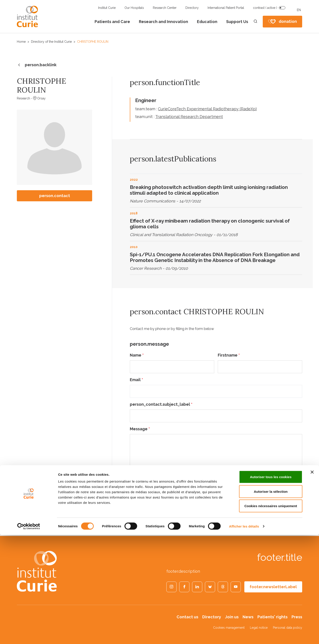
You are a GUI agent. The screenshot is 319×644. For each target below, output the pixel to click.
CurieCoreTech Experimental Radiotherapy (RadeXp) (207, 109)
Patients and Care (112, 22)
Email (136, 380)
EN (299, 10)
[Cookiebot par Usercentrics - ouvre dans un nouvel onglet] (29, 635)
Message (140, 429)
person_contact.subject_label (161, 404)
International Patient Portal (226, 8)
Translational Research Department (189, 117)
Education (207, 22)
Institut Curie (107, 8)
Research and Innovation (163, 22)
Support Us (237, 22)
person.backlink (37, 65)
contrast (265, 8)
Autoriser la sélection (271, 600)
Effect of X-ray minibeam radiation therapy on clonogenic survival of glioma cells (210, 224)
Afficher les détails (244, 635)
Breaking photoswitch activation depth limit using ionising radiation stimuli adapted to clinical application (209, 190)
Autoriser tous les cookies (271, 586)
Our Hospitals (134, 8)
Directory (192, 8)
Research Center (165, 8)
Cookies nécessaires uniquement (271, 615)
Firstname (229, 355)
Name (137, 355)
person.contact (55, 196)
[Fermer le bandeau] (312, 581)
